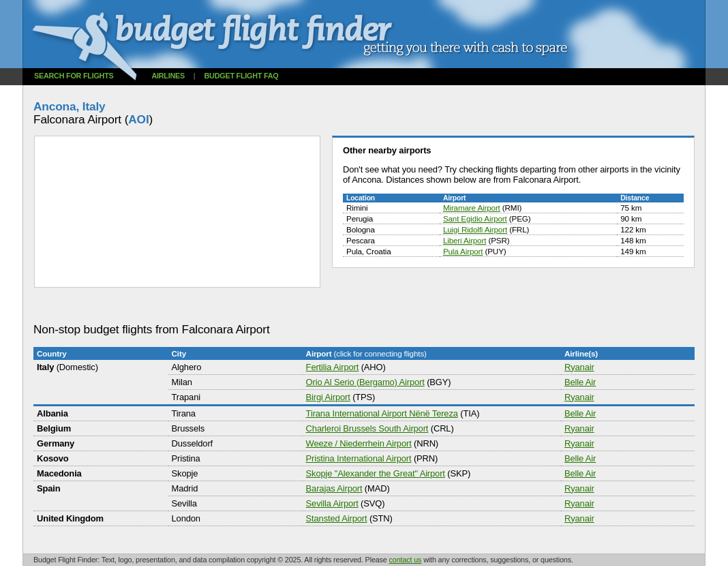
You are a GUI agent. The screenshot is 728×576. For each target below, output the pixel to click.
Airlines (168, 76)
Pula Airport (463, 251)
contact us (406, 560)
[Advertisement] (282, 306)
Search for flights (74, 76)
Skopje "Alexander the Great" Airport (376, 473)
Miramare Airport (472, 208)
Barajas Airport (334, 488)
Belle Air (580, 382)
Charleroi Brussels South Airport (367, 428)
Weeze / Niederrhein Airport (359, 443)
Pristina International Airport (359, 458)
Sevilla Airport (332, 503)
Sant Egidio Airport (475, 218)
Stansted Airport (337, 518)
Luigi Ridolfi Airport (475, 229)
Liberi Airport (465, 240)
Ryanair (579, 367)
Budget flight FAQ (242, 76)
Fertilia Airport (333, 367)
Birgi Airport (328, 397)
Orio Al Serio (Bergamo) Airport (365, 382)
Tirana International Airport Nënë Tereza (382, 413)
